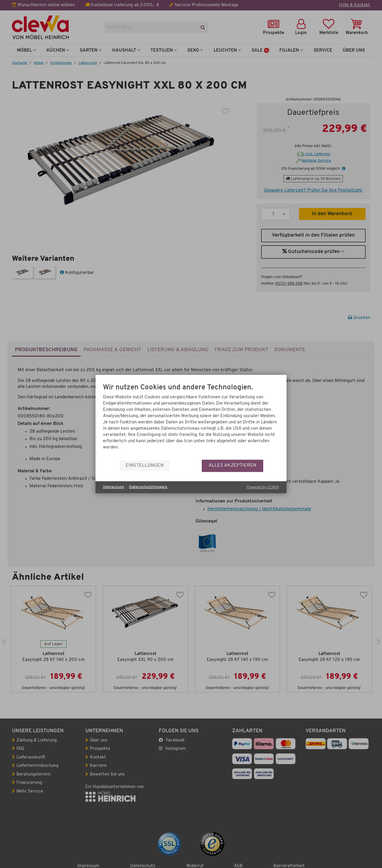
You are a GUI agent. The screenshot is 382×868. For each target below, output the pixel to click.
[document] (191, 421)
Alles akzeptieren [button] (232, 465)
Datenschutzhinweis (148, 487)
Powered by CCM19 (263, 487)
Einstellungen (145, 465)
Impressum (114, 487)
